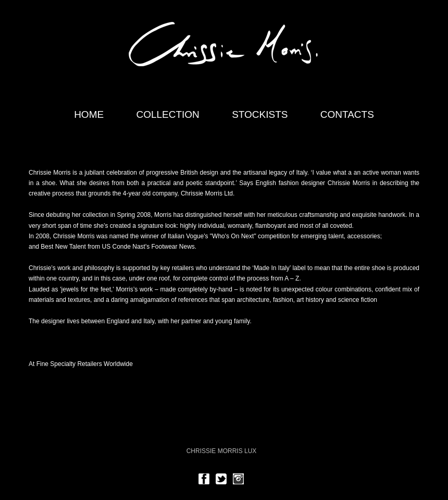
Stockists (260, 114)
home (89, 114)
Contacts (347, 114)
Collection (167, 114)
